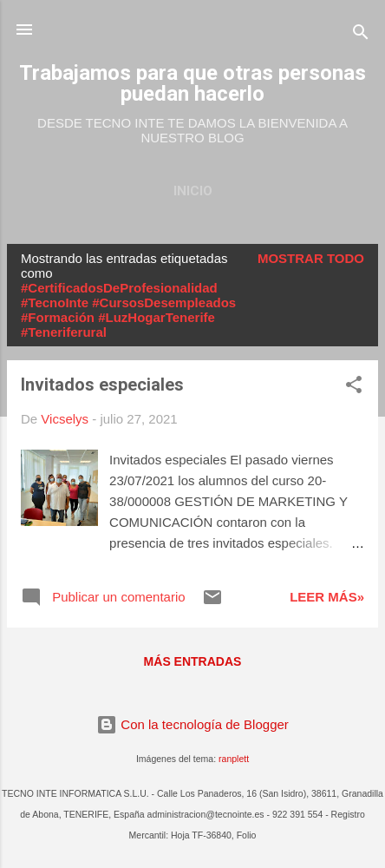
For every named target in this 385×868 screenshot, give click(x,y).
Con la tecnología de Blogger (192, 724)
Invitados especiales (102, 385)
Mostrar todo (311, 258)
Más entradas (193, 661)
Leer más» (327, 597)
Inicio (193, 191)
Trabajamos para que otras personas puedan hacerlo (192, 83)
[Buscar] (361, 35)
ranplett (234, 759)
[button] (354, 388)
